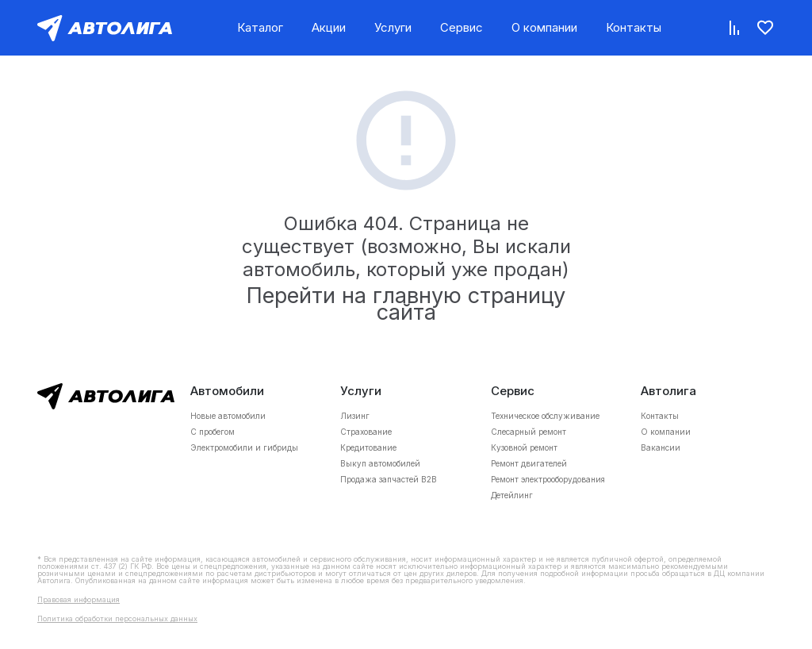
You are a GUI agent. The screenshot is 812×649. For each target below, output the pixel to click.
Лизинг (355, 416)
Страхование (366, 432)
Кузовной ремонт (524, 447)
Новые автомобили (228, 416)
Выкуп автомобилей (380, 463)
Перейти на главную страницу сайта (406, 304)
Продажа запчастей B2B (389, 479)
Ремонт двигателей (529, 463)
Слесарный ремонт (529, 432)
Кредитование (368, 447)
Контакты (634, 27)
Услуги (393, 27)
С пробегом (213, 432)
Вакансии (661, 447)
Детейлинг (512, 495)
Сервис (462, 27)
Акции (329, 27)
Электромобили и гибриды (244, 447)
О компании (544, 27)
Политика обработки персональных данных (117, 618)
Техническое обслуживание (545, 416)
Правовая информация (79, 599)
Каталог (260, 27)
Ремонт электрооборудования (548, 479)
